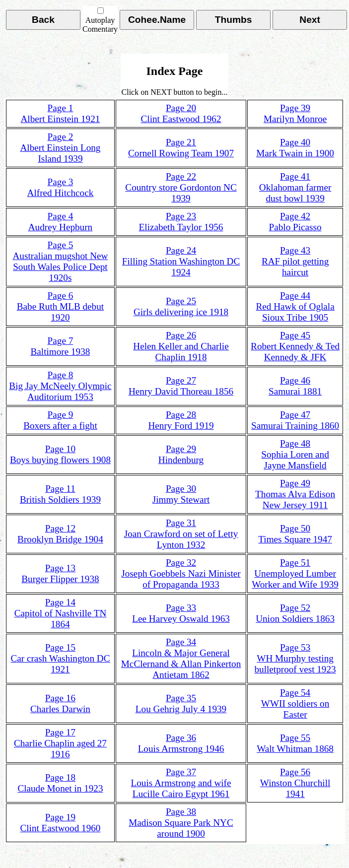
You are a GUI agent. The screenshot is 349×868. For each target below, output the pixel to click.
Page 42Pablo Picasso (295, 222)
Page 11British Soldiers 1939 (60, 494)
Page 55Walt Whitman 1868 (295, 743)
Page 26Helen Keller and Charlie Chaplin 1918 (181, 346)
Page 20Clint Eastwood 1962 (181, 113)
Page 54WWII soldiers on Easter (295, 703)
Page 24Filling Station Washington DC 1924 (181, 261)
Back (43, 20)
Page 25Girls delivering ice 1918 (181, 306)
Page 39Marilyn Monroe (295, 113)
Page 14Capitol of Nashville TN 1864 (61, 613)
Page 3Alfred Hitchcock (61, 187)
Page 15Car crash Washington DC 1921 (60, 658)
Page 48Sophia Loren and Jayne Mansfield (295, 454)
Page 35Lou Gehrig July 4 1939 (181, 703)
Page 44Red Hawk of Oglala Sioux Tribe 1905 (295, 306)
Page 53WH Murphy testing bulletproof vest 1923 (295, 658)
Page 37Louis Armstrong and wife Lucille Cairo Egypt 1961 (181, 783)
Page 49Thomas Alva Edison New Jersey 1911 (295, 494)
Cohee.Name (157, 20)
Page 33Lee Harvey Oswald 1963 (181, 613)
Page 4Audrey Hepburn (60, 222)
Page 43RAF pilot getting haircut (295, 261)
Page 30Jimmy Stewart (181, 494)
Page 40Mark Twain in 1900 (295, 148)
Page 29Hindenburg (181, 454)
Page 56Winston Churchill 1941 (295, 783)
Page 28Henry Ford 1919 (181, 420)
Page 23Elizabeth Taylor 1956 (181, 222)
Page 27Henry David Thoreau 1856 (181, 386)
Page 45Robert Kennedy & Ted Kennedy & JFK (295, 346)
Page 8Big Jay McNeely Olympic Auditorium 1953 (60, 386)
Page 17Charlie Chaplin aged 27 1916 (60, 743)
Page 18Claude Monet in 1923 (60, 783)
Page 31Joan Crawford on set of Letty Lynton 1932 (181, 534)
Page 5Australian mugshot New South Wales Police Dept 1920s (61, 261)
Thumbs (234, 20)
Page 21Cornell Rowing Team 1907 (181, 148)
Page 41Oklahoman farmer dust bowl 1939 (295, 187)
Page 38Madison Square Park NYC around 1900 (181, 823)
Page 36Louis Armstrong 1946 (181, 743)
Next (310, 20)
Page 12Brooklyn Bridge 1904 (60, 534)
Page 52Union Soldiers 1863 (295, 613)
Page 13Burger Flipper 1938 (60, 573)
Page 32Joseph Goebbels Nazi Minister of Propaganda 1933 (181, 573)
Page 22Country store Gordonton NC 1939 (181, 187)
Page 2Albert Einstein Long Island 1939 (60, 148)
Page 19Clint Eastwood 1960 (60, 823)
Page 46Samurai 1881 (295, 386)
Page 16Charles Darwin (60, 703)
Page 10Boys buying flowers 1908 (60, 454)
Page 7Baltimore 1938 (61, 346)
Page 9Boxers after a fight (60, 420)
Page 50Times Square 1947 (295, 534)
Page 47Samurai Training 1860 (295, 420)
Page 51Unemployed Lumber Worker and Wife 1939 (295, 573)
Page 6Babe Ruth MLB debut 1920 (60, 306)
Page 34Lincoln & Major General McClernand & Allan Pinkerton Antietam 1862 (181, 658)
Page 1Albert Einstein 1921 (61, 113)
